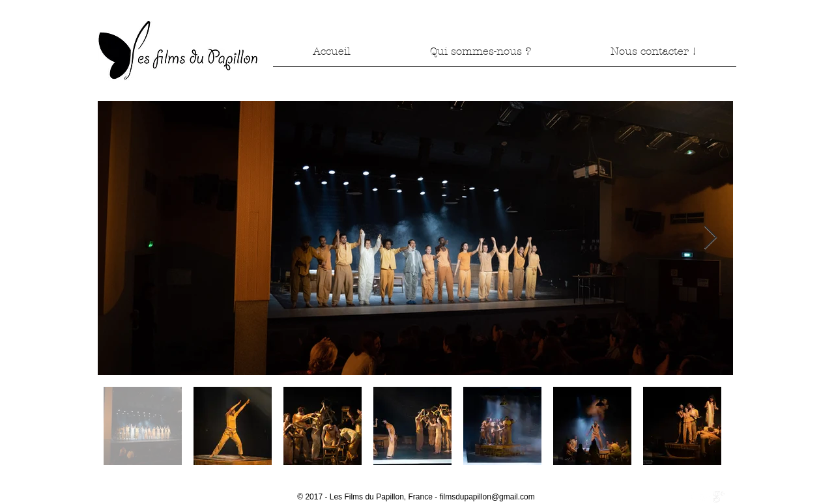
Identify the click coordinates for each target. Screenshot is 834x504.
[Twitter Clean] (705, 497)
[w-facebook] (691, 497)
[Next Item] (711, 238)
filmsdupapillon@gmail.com (487, 497)
